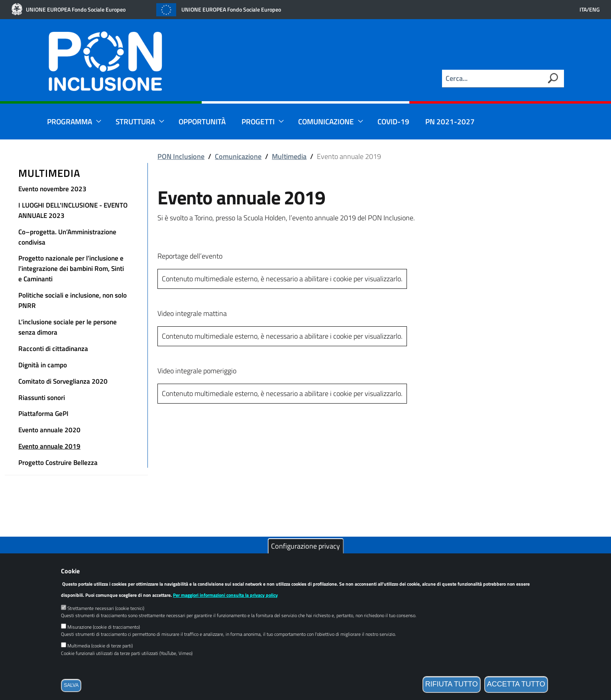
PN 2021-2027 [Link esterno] (450, 121)
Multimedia (49, 173)
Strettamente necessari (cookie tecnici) (106, 621)
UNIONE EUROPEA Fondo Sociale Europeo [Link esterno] (76, 10)
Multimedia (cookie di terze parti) (100, 659)
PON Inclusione (181, 156)
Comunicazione (331, 121)
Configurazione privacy (305, 559)
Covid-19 (393, 121)
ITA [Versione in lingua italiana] (583, 10)
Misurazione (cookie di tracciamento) (104, 640)
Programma (74, 121)
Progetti (263, 121)
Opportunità (202, 121)
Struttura (140, 121)
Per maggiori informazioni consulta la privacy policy (225, 608)
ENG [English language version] (594, 10)
